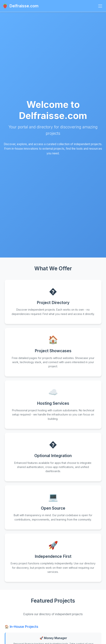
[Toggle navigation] (100, 6)
